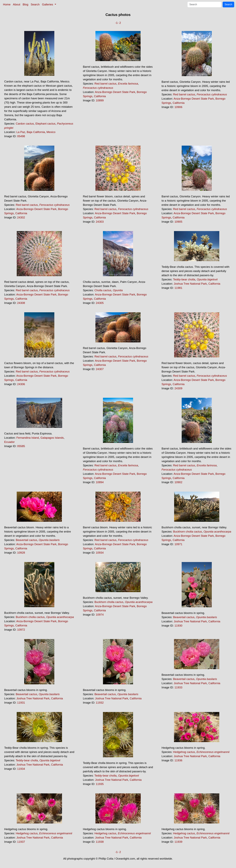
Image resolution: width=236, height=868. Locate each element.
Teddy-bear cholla (184, 279)
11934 (21, 769)
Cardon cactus (25, 124)
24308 (21, 303)
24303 (100, 222)
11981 (178, 288)
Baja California (36, 132)
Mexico (51, 132)
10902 (178, 482)
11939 (178, 842)
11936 (178, 760)
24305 (100, 303)
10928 (21, 553)
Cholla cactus (103, 290)
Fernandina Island (28, 438)
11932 (100, 703)
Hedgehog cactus (184, 752)
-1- (117, 23)
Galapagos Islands (52, 438)
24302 (21, 217)
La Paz (21, 132)
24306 (21, 384)
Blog (26, 4)
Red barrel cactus (105, 84)
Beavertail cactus (26, 540)
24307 (100, 369)
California (100, 96)
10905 (178, 222)
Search (35, 4)
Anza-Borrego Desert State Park (115, 92)
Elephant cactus (45, 124)
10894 (100, 482)
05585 (21, 446)
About (17, 4)
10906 (178, 107)
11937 (21, 842)
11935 (100, 784)
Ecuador (9, 442)
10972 (21, 630)
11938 (100, 842)
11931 (21, 703)
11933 (178, 687)
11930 (178, 626)
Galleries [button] (48, 4)
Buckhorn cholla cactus (188, 532)
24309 (178, 388)
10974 (100, 615)
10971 (178, 544)
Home (7, 4)
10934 (100, 553)
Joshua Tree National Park (190, 284)
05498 (21, 136)
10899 (100, 100)
